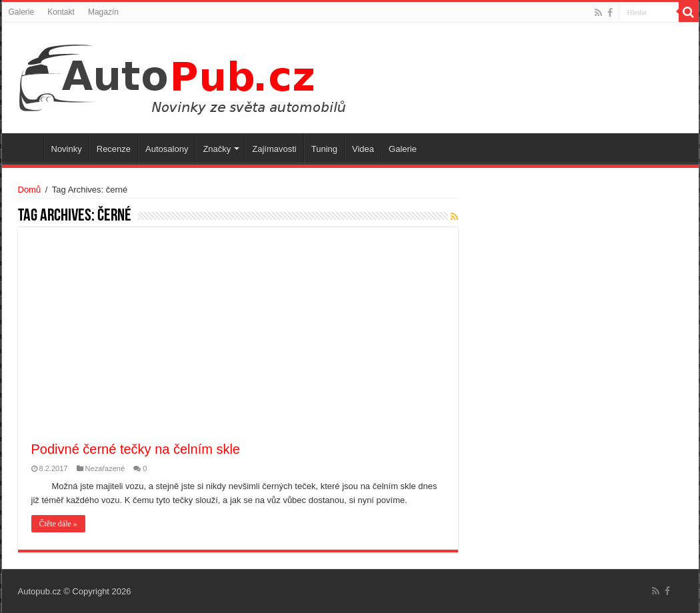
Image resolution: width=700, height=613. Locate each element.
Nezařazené (105, 468)
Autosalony (167, 149)
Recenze (114, 149)
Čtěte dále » (58, 524)
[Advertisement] (238, 340)
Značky (217, 149)
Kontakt (61, 12)
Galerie (22, 12)
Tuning (324, 149)
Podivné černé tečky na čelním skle (136, 449)
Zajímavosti (274, 149)
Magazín (103, 12)
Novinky (67, 149)
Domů (30, 190)
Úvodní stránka (26, 147)
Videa (363, 149)
